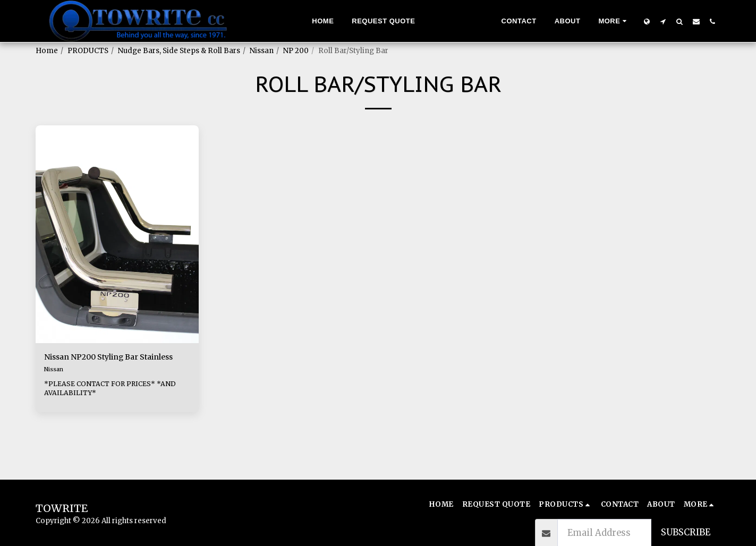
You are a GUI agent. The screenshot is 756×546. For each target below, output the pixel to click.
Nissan (262, 51)
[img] (117, 234)
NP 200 (296, 51)
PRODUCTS (88, 51)
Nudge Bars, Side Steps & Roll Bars (179, 51)
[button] (663, 21)
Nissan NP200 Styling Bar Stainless (101, 364)
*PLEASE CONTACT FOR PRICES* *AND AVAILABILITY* (115, 404)
